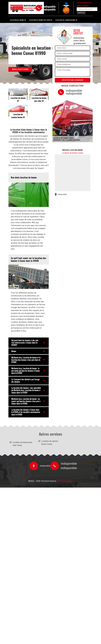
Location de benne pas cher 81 (41, 20)
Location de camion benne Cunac (50, 443)
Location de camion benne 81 (66, 20)
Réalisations (20, 69)
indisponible (50, 6)
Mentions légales (65, 481)
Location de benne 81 (18, 20)
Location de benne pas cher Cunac (22, 444)
